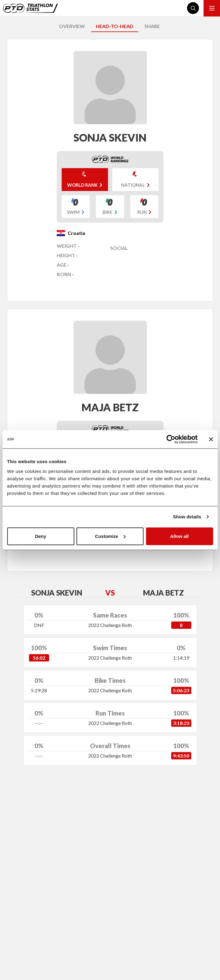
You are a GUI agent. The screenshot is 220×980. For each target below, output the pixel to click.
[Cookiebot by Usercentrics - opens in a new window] (171, 439)
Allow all (180, 536)
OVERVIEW (72, 26)
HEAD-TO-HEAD (115, 26)
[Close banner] (211, 439)
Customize (110, 536)
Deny (41, 536)
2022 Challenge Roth (110, 625)
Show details (187, 517)
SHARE (152, 26)
